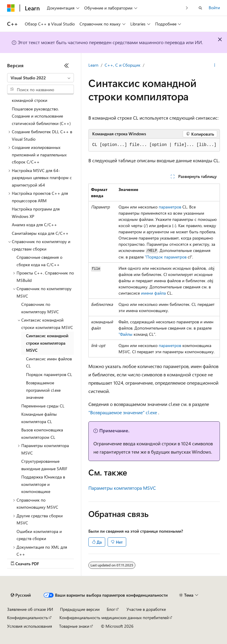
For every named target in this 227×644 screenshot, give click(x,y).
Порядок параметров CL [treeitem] (49, 374)
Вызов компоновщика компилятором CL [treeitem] (42, 433)
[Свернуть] (67, 65)
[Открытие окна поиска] (200, 8)
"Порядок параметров (166, 257)
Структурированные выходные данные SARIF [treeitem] (44, 465)
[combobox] (40, 78)
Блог (111, 609)
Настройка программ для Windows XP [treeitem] (36, 213)
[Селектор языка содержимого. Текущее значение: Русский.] (21, 595)
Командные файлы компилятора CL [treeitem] (39, 418)
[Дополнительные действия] (215, 65)
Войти (214, 8)
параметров (170, 207)
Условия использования (30, 626)
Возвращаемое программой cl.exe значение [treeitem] (43, 390)
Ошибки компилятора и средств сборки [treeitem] (39, 535)
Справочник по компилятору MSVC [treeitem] (40, 308)
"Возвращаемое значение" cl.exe (123, 412)
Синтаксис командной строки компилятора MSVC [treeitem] (47, 343)
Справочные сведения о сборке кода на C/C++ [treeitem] (39, 261)
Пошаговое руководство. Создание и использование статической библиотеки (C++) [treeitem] (41, 116)
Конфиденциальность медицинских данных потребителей (114, 617)
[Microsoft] (11, 8)
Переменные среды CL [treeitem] (43, 406)
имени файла (153, 293)
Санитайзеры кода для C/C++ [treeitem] (40, 233)
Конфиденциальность (27, 617)
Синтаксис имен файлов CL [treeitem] (49, 362)
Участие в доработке (146, 609)
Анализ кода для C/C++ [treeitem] (34, 225)
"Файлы (125, 334)
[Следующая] (187, 8)
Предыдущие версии (80, 609)
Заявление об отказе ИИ (30, 609)
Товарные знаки (74, 626)
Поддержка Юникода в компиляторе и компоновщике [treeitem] (43, 484)
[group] (154, 145)
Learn (93, 65)
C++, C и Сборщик (123, 65)
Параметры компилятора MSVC (122, 488)
